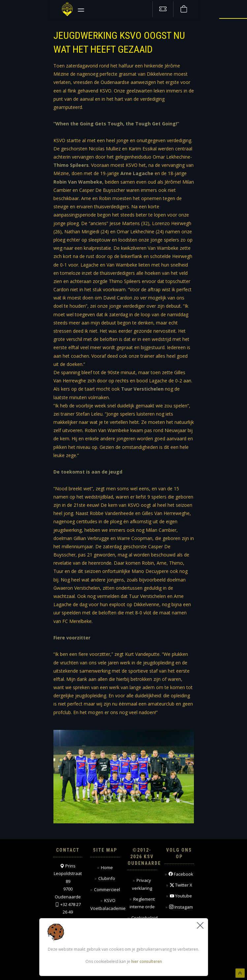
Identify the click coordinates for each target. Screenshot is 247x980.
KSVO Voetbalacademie (108, 904)
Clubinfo (107, 878)
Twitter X (181, 885)
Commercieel (107, 890)
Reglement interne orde (142, 903)
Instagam (181, 907)
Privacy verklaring (142, 884)
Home (107, 867)
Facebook (181, 874)
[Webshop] (184, 9)
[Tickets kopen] (163, 9)
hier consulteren (147, 962)
